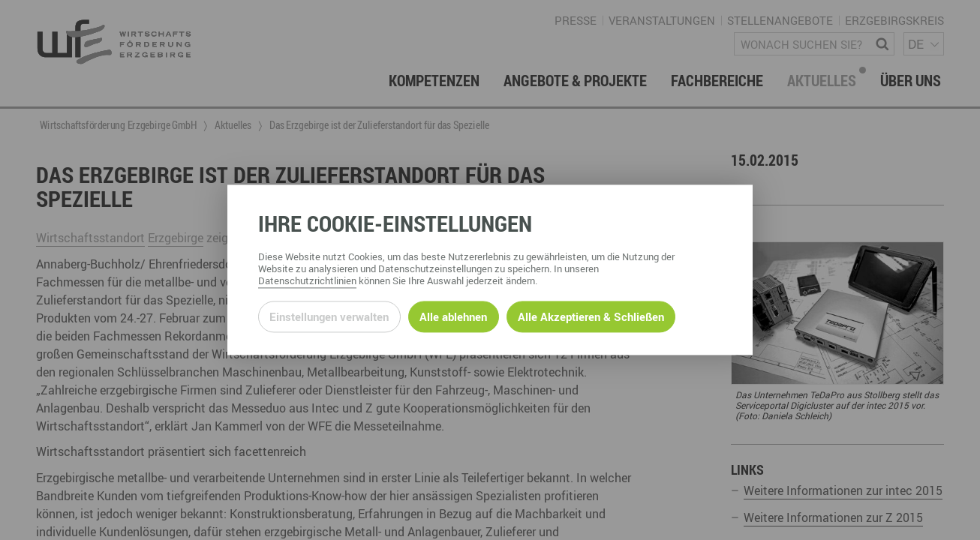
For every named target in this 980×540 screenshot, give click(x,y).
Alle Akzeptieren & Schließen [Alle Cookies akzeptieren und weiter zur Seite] (591, 316)
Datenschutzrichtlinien (307, 281)
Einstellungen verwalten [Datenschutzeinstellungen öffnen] (329, 316)
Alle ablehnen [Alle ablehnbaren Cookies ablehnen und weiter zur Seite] (453, 316)
